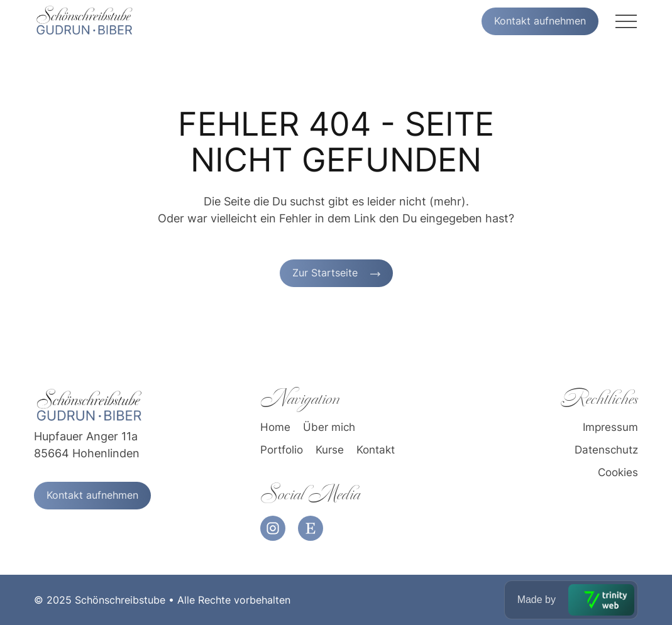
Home (275, 428)
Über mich (329, 428)
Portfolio (282, 451)
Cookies (618, 473)
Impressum (610, 428)
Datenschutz (606, 451)
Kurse (330, 451)
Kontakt (376, 451)
